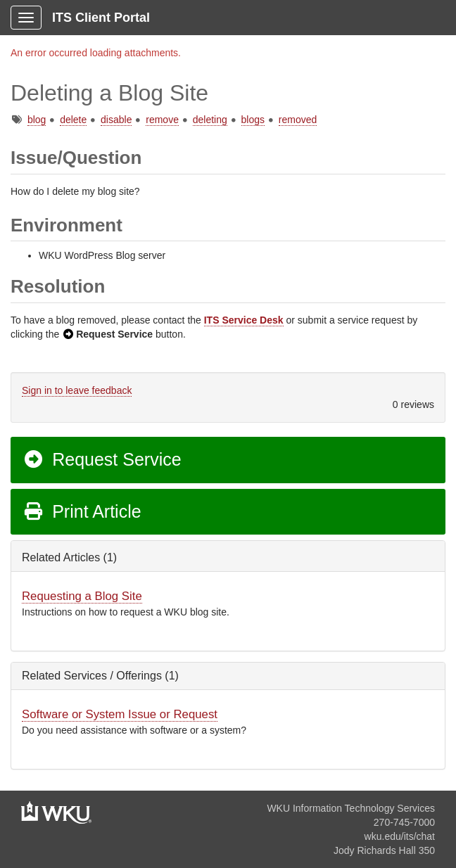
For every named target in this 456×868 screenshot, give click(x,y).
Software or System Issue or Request (120, 714)
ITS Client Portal (101, 18)
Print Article (82, 511)
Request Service (102, 459)
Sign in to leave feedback (77, 390)
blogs (253, 120)
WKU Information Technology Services (351, 808)
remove (162, 120)
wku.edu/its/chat (400, 836)
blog (37, 120)
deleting (210, 120)
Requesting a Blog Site (82, 596)
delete (73, 120)
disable (116, 120)
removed (298, 120)
